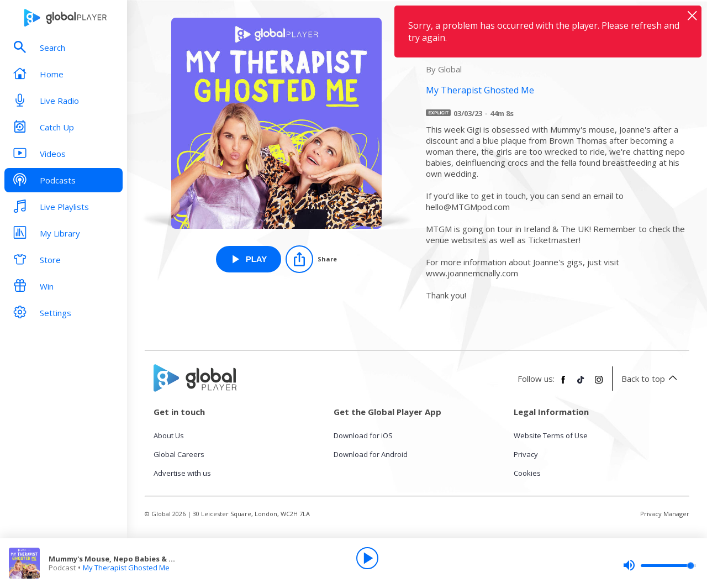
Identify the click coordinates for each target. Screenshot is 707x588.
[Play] (367, 558)
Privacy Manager (665, 514)
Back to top (651, 379)
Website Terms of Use (551, 435)
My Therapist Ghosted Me (126, 568)
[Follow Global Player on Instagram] (599, 384)
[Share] (311, 259)
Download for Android (371, 454)
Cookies (527, 473)
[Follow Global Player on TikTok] (581, 384)
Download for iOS (363, 435)
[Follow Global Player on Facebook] (563, 384)
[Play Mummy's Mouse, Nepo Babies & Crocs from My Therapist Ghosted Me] (249, 259)
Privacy (526, 454)
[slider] (659, 565)
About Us (169, 435)
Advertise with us (182, 473)
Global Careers (179, 454)
